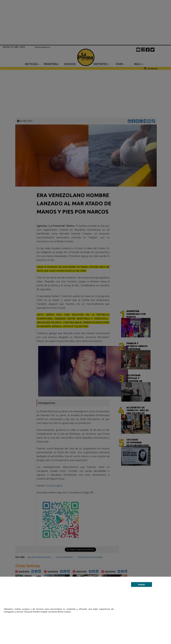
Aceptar (141, 584)
